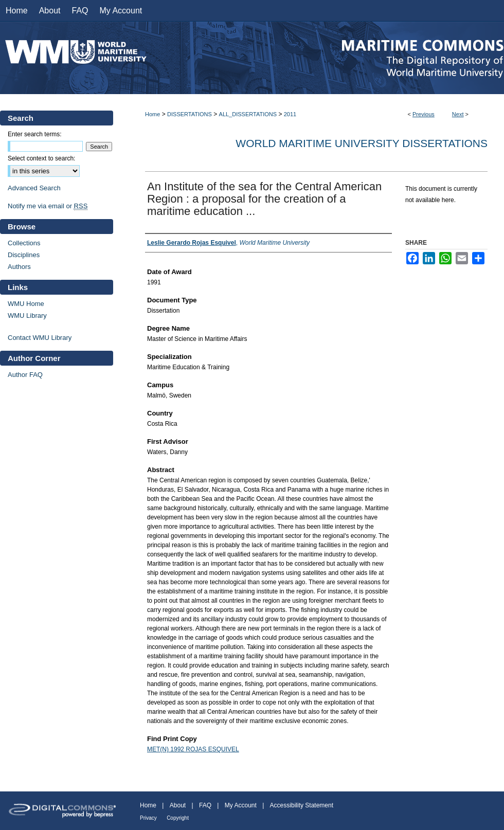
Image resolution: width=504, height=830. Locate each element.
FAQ (205, 805)
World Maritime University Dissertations (362, 143)
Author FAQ (25, 375)
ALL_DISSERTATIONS (248, 114)
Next (458, 114)
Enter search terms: (35, 134)
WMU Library (27, 315)
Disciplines (24, 255)
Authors (19, 267)
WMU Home (26, 304)
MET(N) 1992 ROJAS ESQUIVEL (193, 749)
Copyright (178, 818)
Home (152, 114)
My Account (241, 805)
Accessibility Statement (302, 805)
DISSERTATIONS (190, 114)
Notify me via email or (48, 206)
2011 (290, 114)
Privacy (148, 818)
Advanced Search (34, 188)
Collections (24, 243)
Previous (424, 114)
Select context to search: (41, 158)
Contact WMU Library (40, 338)
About (178, 805)
